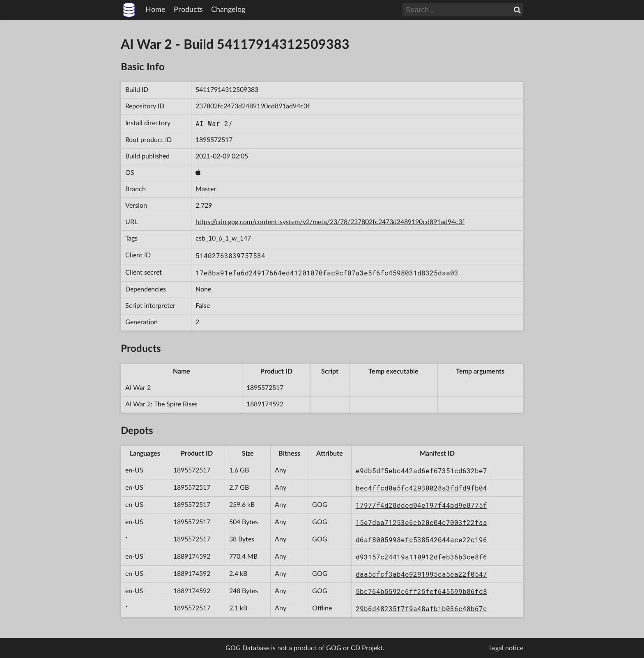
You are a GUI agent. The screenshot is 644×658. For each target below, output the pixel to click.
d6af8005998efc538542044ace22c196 (421, 540)
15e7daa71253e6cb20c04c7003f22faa (421, 522)
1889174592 (265, 404)
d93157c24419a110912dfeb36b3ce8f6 (421, 557)
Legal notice (506, 648)
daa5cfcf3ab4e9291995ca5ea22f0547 (421, 574)
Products (188, 10)
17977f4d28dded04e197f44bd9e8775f (421, 505)
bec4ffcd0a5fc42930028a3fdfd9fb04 (421, 488)
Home (155, 10)
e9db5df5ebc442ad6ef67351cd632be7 (421, 471)
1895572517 (214, 140)
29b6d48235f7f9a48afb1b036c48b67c (421, 609)
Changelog (228, 10)
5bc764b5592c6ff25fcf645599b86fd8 (421, 591)
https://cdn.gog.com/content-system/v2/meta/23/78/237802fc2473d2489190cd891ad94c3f (330, 222)
